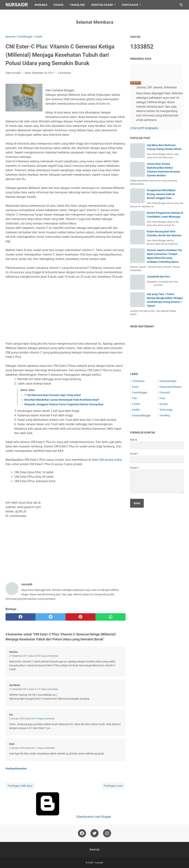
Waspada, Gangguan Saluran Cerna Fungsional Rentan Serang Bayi (64, 404)
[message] (157, 482)
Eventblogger (140, 392)
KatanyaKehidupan (171, 387)
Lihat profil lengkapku (144, 128)
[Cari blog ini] (181, 5)
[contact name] (157, 445)
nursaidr (17, 5)
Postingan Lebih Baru (20, 786)
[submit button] (137, 503)
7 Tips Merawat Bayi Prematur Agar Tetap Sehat (53, 395)
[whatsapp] (110, 617)
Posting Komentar (16, 769)
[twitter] (50, 617)
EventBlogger (102, 5)
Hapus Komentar (50, 656)
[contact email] (157, 459)
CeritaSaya (130, 5)
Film (135, 398)
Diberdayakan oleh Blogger (66, 817)
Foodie (59, 5)
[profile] (136, 75)
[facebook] (20, 617)
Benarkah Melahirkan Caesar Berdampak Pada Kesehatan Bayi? (62, 400)
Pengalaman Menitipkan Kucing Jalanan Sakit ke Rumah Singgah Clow (161, 194)
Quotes (164, 404)
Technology (166, 410)
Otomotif (165, 392)
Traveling (77, 5)
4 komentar (65, 73)
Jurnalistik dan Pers (158, 277)
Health (136, 410)
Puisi (162, 398)
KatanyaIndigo (168, 381)
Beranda (41, 5)
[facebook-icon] (82, 833)
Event (135, 387)
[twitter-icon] (94, 833)
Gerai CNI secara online (107, 460)
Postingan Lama (113, 786)
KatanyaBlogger (141, 415)
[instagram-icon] (107, 833)
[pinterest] (80, 617)
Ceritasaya (138, 381)
